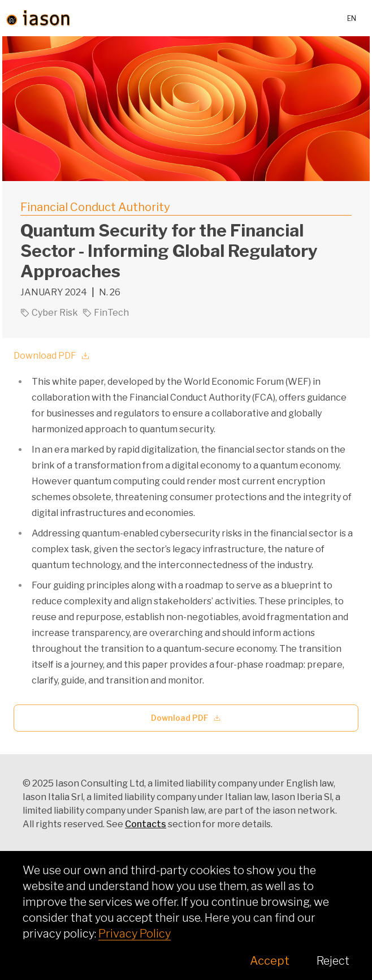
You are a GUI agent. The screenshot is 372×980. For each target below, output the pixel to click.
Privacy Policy (135, 934)
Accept (270, 961)
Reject (333, 961)
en (352, 18)
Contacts (146, 824)
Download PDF (52, 356)
